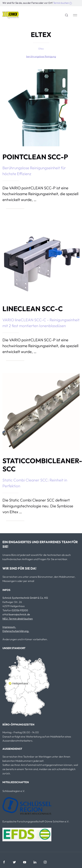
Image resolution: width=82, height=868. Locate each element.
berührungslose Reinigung (41, 56)
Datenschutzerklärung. (16, 631)
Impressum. (9, 627)
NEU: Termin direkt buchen (18, 619)
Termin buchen (63, 3)
